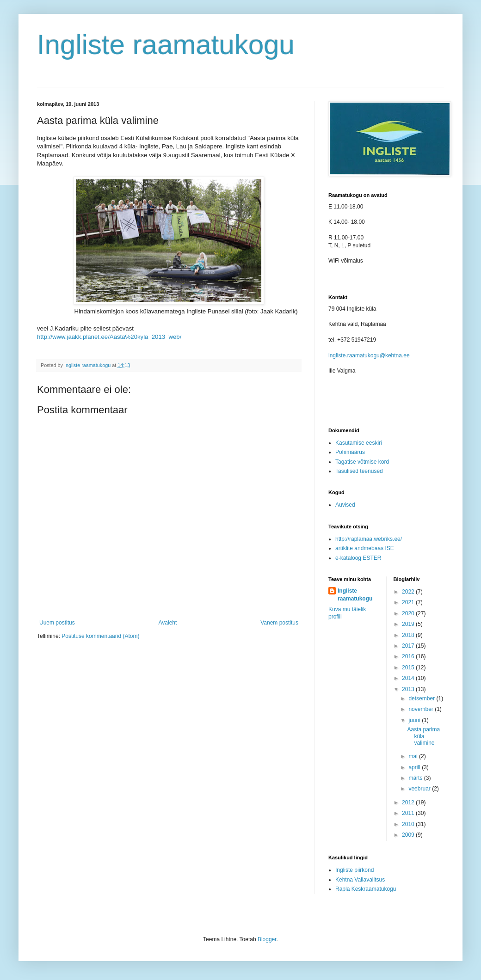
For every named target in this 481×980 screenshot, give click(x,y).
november (422, 709)
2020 (409, 613)
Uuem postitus (57, 623)
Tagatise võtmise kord (362, 462)
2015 (409, 668)
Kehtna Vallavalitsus (360, 880)
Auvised (345, 505)
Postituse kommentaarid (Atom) (100, 636)
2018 (409, 635)
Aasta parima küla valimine (423, 736)
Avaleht (168, 623)
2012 (409, 802)
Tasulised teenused (359, 471)
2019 (409, 624)
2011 (409, 813)
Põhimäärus (350, 452)
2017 (409, 646)
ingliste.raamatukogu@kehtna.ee (369, 355)
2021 (409, 602)
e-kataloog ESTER (358, 558)
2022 (409, 592)
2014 (409, 678)
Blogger (267, 939)
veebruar (420, 789)
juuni (415, 720)
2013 (409, 689)
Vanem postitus (279, 623)
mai (414, 756)
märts (416, 778)
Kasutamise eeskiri (359, 443)
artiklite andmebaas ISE (365, 548)
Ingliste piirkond (355, 870)
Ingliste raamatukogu (166, 45)
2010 (409, 824)
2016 (409, 656)
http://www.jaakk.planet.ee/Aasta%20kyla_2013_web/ (109, 337)
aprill (415, 767)
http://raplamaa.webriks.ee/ (369, 539)
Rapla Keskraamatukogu (366, 889)
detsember (422, 698)
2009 (409, 835)
